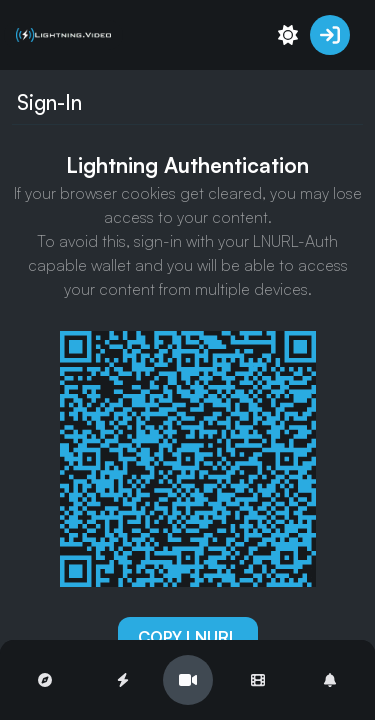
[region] (187, 360)
